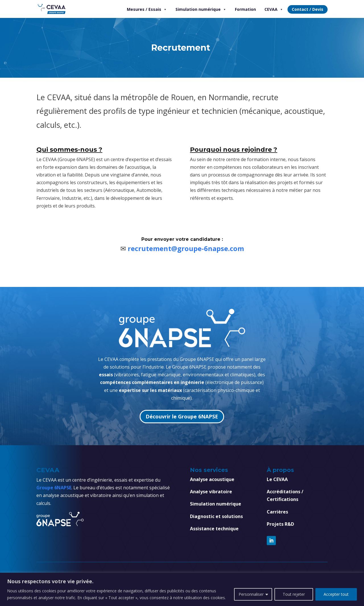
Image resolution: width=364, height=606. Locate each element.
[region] (182, 589)
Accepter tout (336, 594)
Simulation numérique (201, 9)
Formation (245, 9)
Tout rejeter (294, 594)
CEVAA (274, 9)
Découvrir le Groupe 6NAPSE (182, 416)
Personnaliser (251, 594)
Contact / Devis (308, 9)
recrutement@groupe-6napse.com (186, 248)
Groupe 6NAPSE (54, 488)
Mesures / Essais (147, 9)
